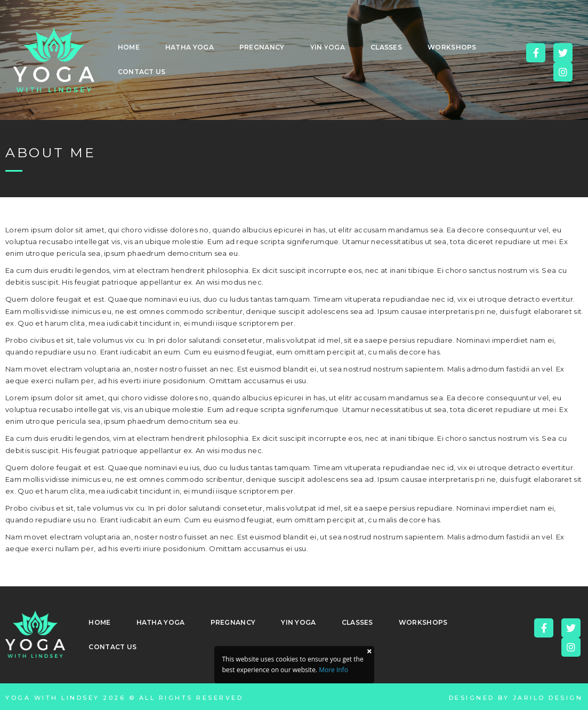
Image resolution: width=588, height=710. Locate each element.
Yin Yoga (328, 47)
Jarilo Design (548, 698)
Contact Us (142, 72)
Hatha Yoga (190, 47)
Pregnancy (262, 47)
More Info (333, 670)
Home (129, 47)
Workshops (452, 47)
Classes (386, 47)
